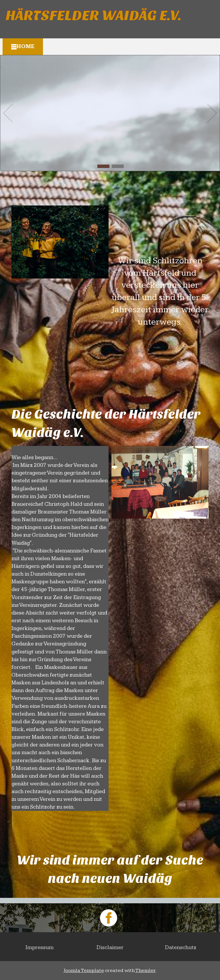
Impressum (40, 948)
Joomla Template (84, 970)
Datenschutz (181, 948)
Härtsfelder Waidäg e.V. (94, 16)
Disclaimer (110, 948)
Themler (145, 970)
